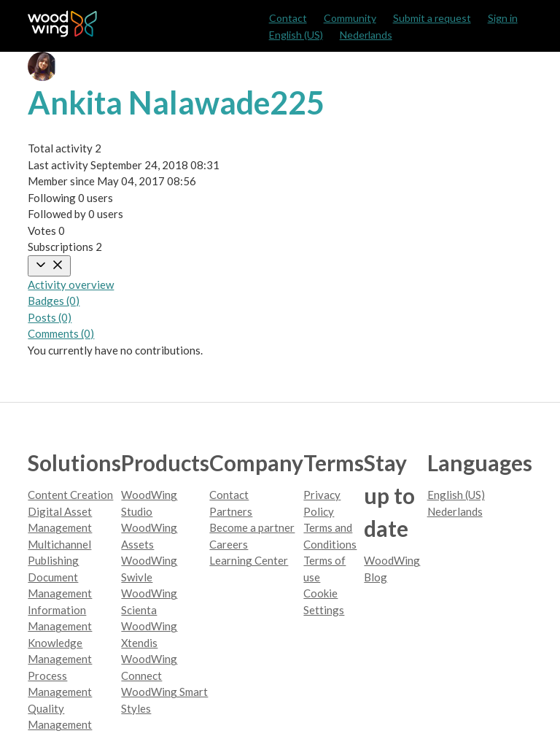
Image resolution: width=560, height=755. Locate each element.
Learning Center (249, 560)
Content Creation (70, 495)
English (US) (296, 35)
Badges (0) (54, 301)
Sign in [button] (503, 18)
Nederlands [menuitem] (366, 35)
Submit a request (432, 18)
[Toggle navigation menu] (49, 266)
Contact (288, 18)
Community (350, 18)
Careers (229, 544)
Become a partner (252, 527)
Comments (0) (61, 333)
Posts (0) (50, 317)
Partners (231, 511)
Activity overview (71, 284)
